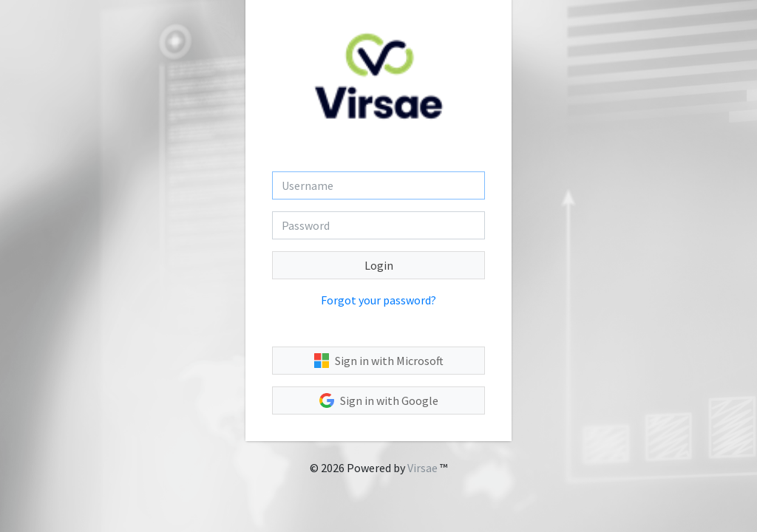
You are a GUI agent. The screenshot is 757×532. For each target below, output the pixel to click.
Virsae (422, 468)
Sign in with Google (379, 400)
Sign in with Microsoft (379, 361)
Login (379, 265)
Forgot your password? (378, 300)
